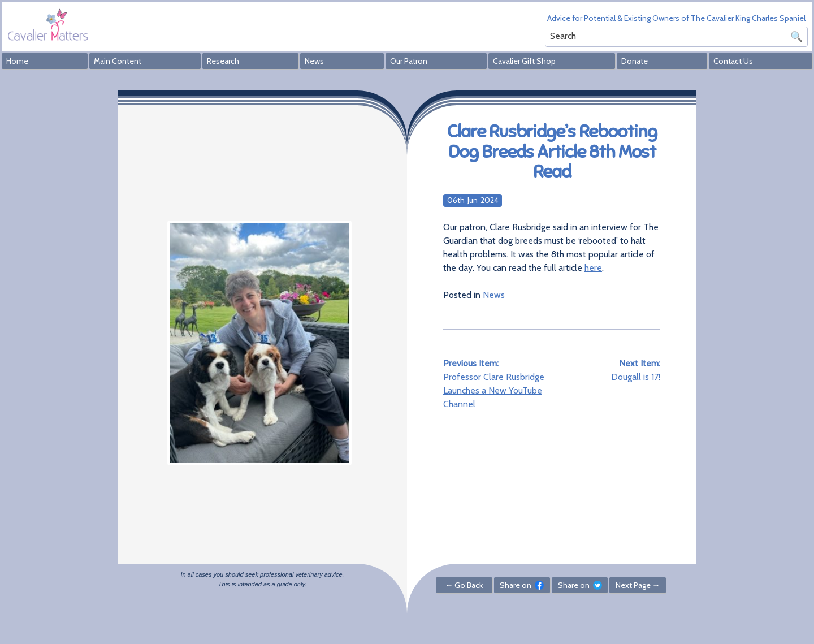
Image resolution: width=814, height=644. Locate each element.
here (593, 268)
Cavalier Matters (48, 25)
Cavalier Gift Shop (524, 61)
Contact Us (733, 61)
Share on (522, 585)
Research (223, 61)
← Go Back (464, 585)
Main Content (118, 61)
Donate (635, 61)
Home (17, 61)
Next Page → (638, 585)
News (314, 61)
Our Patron (409, 61)
